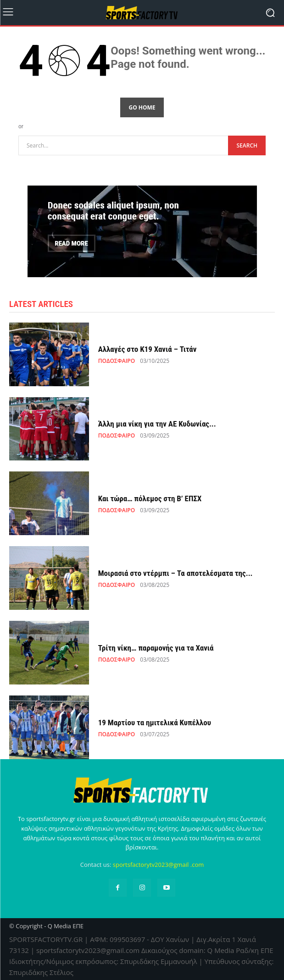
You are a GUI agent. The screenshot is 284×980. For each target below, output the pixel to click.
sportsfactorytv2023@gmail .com (159, 865)
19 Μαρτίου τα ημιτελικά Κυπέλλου (155, 723)
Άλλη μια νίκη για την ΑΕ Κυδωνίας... (157, 424)
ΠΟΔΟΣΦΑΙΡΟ (117, 361)
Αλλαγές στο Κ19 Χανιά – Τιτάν (148, 349)
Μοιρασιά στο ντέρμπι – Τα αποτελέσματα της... (175, 573)
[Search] (247, 145)
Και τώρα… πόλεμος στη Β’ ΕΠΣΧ (150, 498)
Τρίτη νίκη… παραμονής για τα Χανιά (156, 648)
